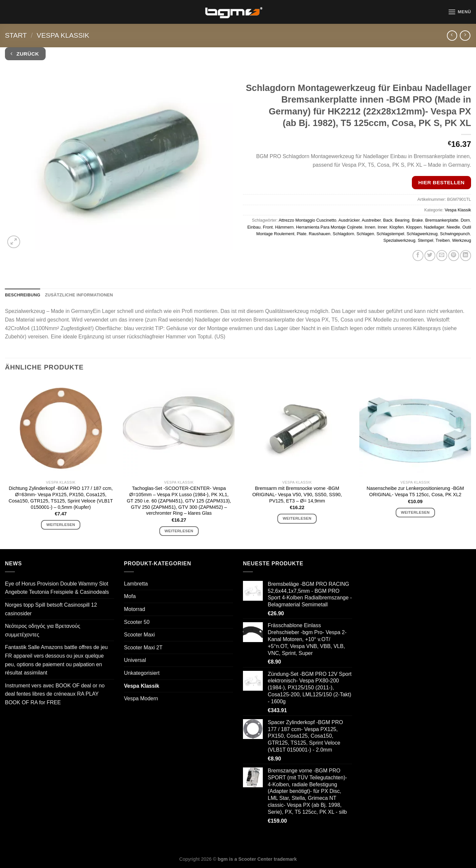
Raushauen (319, 234)
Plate (302, 234)
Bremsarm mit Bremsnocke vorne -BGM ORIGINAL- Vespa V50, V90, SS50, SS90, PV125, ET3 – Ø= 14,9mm (297, 494)
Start (16, 35)
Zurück (25, 54)
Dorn (465, 220)
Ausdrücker (349, 220)
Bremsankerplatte (442, 220)
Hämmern (284, 227)
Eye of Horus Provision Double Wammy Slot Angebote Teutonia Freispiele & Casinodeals (57, 588)
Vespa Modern (141, 698)
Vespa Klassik (63, 35)
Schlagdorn (344, 234)
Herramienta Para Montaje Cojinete (329, 227)
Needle (453, 227)
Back (388, 220)
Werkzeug (462, 240)
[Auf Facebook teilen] (418, 256)
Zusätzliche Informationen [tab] (79, 295)
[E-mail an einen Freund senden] (442, 256)
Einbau (254, 227)
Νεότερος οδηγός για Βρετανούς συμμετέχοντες (43, 630)
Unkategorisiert (142, 673)
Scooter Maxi (139, 635)
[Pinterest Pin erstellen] (454, 256)
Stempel (426, 240)
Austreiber (371, 220)
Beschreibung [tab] (23, 295)
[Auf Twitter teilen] (430, 256)
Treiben (443, 240)
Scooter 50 (137, 622)
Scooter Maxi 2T (143, 648)
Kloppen (414, 227)
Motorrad (135, 609)
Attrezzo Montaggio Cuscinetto (307, 220)
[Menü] (459, 12)
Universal (135, 660)
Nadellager (434, 227)
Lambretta (136, 584)
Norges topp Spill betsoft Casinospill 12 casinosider (51, 609)
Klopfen (397, 227)
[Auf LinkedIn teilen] (466, 256)
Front (268, 227)
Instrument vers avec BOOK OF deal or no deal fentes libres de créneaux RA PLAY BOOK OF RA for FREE (55, 694)
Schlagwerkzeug (422, 234)
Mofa (130, 596)
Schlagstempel (390, 234)
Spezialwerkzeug (399, 240)
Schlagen (365, 234)
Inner (382, 227)
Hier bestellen (441, 182)
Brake (417, 220)
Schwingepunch (455, 234)
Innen (370, 227)
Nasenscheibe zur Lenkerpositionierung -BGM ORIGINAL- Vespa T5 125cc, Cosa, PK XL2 (415, 491)
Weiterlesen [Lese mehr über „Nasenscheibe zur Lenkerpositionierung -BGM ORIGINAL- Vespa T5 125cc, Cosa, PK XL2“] (415, 512)
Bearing (402, 220)
